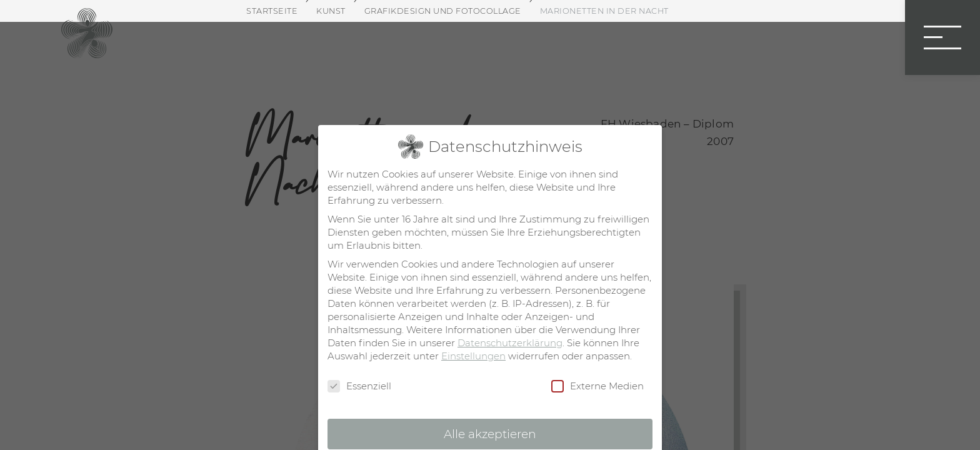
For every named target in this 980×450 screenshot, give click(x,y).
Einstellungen (473, 356)
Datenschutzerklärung (510, 343)
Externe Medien (597, 386)
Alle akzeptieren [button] (490, 434)
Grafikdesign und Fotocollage (443, 11)
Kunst (331, 11)
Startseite (272, 11)
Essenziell (359, 386)
